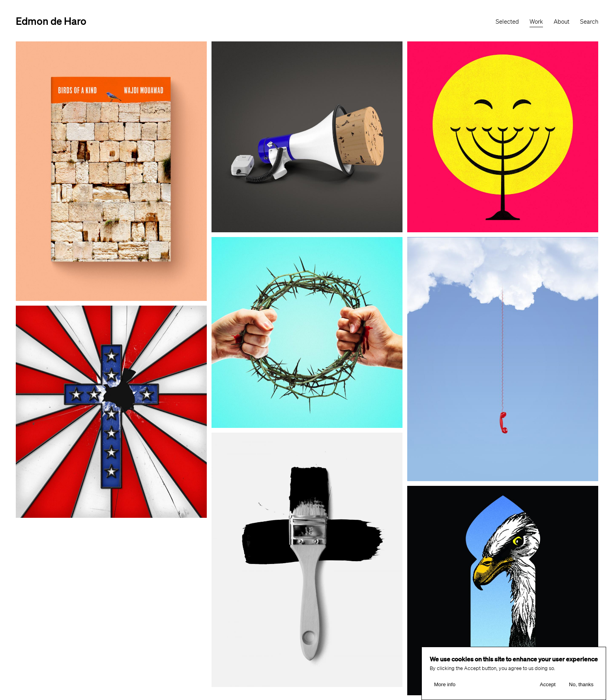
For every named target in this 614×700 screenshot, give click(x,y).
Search (589, 22)
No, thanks (581, 684)
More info (445, 684)
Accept (548, 684)
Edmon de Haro (51, 21)
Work (536, 22)
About (562, 22)
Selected (507, 22)
